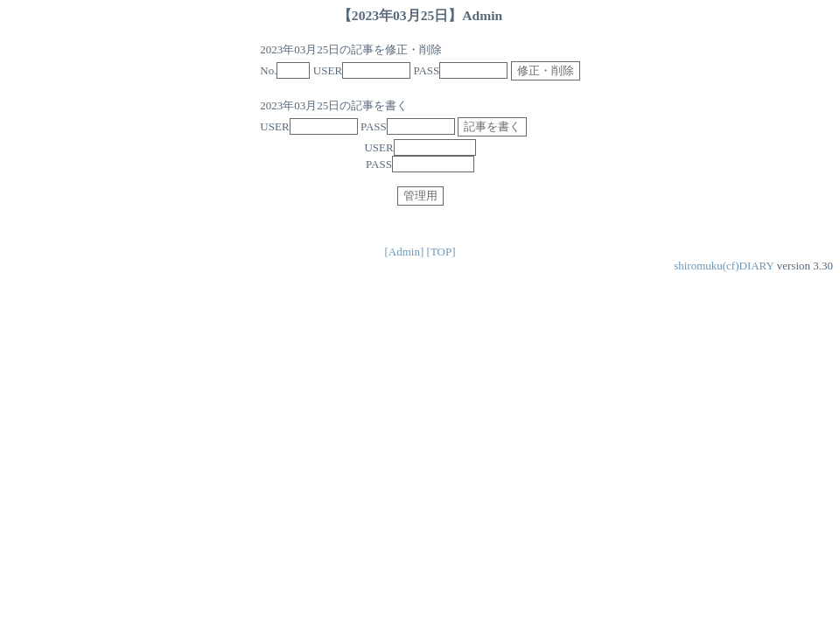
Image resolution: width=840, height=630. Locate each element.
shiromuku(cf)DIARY (724, 266)
